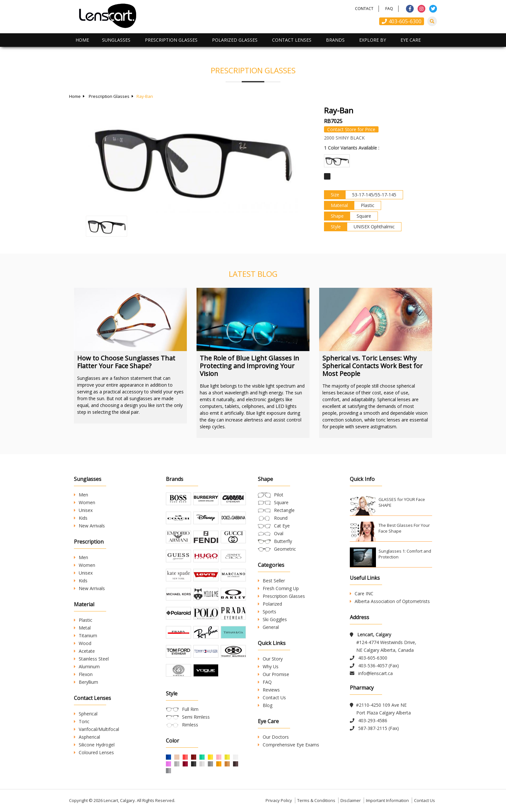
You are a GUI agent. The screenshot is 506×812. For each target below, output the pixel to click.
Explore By (373, 40)
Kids (81, 518)
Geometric (285, 549)
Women (85, 502)
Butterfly (283, 541)
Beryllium (86, 682)
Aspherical (87, 737)
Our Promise (273, 674)
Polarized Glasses (235, 40)
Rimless (190, 725)
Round (281, 518)
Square (281, 502)
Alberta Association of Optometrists (390, 601)
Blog (265, 705)
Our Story (270, 659)
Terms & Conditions (316, 800)
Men (81, 495)
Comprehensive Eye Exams (288, 745)
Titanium (86, 635)
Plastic (83, 620)
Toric (82, 721)
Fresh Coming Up (278, 588)
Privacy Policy (279, 800)
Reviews (269, 690)
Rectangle (284, 510)
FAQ (389, 9)
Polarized (270, 604)
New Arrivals (89, 526)
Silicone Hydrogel (94, 745)
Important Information (387, 800)
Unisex (83, 510)
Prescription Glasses (171, 40)
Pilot (279, 495)
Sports (267, 612)
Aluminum (87, 666)
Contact (364, 9)
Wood (83, 643)
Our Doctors (273, 737)
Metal (82, 628)
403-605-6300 (402, 21)
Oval (279, 533)
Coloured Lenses (94, 752)
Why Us (268, 666)
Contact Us (272, 697)
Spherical (86, 714)
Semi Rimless (196, 717)
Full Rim (190, 709)
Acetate (84, 651)
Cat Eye (282, 526)
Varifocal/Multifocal (96, 729)
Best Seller (271, 581)
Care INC (362, 593)
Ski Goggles (272, 619)
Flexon (83, 674)
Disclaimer (351, 800)
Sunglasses (116, 40)
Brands (335, 40)
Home (82, 40)
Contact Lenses (292, 40)
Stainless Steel (91, 659)
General (268, 627)
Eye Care (411, 40)
